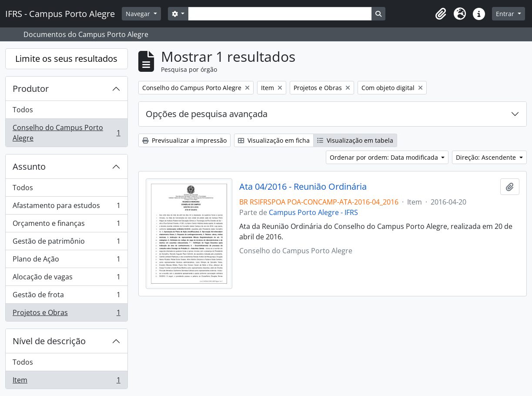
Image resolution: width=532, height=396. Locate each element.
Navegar (139, 14)
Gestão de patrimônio (66, 243)
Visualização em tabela (355, 140)
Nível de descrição (49, 341)
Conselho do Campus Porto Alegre (66, 133)
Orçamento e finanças (66, 225)
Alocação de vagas (66, 279)
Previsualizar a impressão (184, 140)
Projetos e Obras (66, 314)
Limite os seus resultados (66, 59)
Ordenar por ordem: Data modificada (385, 157)
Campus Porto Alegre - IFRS (313, 212)
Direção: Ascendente (487, 157)
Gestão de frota (66, 297)
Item (66, 382)
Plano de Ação (66, 261)
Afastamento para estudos (66, 207)
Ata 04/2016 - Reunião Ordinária (303, 187)
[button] (441, 14)
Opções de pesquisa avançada (207, 114)
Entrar (506, 14)
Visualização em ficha (274, 140)
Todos (23, 110)
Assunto (29, 166)
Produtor (31, 89)
